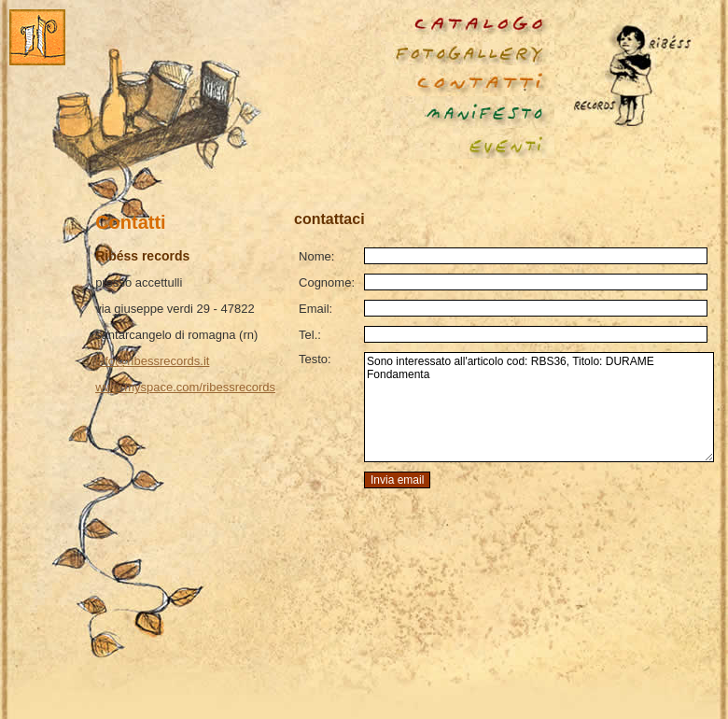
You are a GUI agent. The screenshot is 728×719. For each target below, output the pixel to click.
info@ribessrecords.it (152, 361)
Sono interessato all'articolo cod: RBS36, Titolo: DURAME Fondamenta (539, 407)
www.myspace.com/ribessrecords (185, 387)
